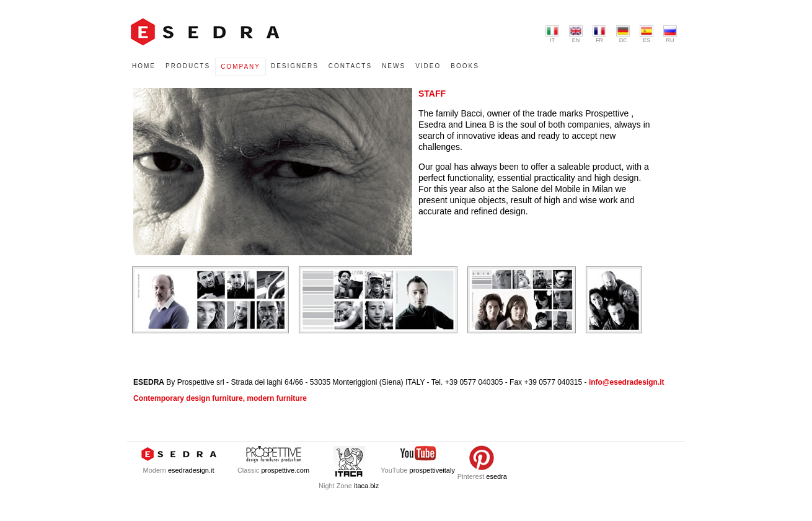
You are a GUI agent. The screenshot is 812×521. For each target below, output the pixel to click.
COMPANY (241, 67)
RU (670, 34)
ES (647, 34)
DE (623, 34)
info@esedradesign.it (627, 382)
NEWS (394, 66)
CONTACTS (350, 66)
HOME (144, 66)
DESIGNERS (295, 66)
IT (552, 34)
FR (599, 34)
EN (576, 34)
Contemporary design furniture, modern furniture (220, 398)
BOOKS (465, 66)
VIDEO (428, 66)
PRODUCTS (188, 66)
